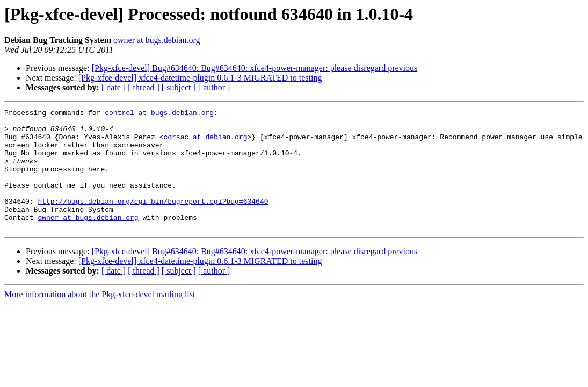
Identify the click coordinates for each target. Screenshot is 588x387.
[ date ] (114, 87)
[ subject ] (179, 87)
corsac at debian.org (205, 143)
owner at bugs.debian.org (157, 40)
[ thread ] (144, 87)
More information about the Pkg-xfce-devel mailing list (100, 318)
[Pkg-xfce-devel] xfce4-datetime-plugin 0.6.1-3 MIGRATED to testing (200, 78)
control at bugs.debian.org (159, 114)
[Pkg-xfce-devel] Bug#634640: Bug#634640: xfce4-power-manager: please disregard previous (255, 68)
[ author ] (214, 87)
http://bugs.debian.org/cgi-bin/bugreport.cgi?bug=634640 (153, 220)
